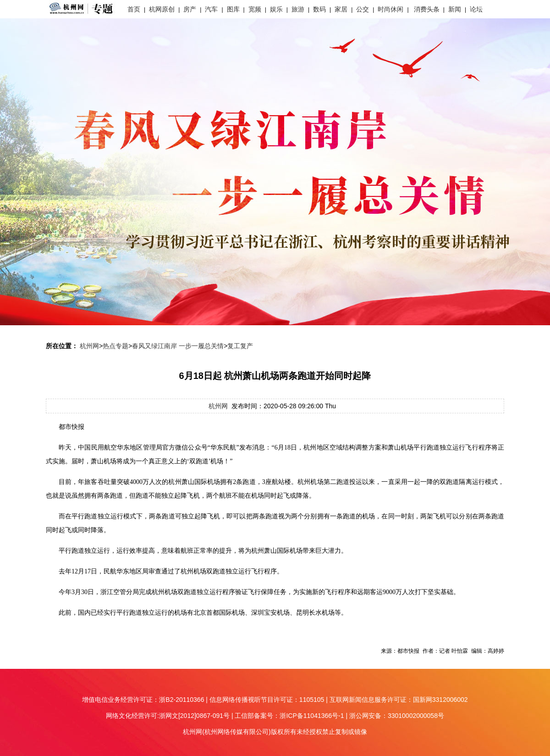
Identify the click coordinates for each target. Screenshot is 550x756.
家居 (341, 9)
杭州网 (89, 346)
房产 (190, 9)
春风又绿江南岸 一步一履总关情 (178, 346)
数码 (319, 9)
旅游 (298, 9)
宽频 (255, 9)
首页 (134, 9)
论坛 (476, 9)
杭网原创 (162, 9)
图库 (233, 9)
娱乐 (276, 9)
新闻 (455, 9)
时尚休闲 (390, 9)
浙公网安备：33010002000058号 (397, 716)
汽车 (211, 9)
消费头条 (427, 9)
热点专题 (115, 346)
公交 (363, 9)
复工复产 (240, 346)
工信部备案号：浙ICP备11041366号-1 (289, 716)
